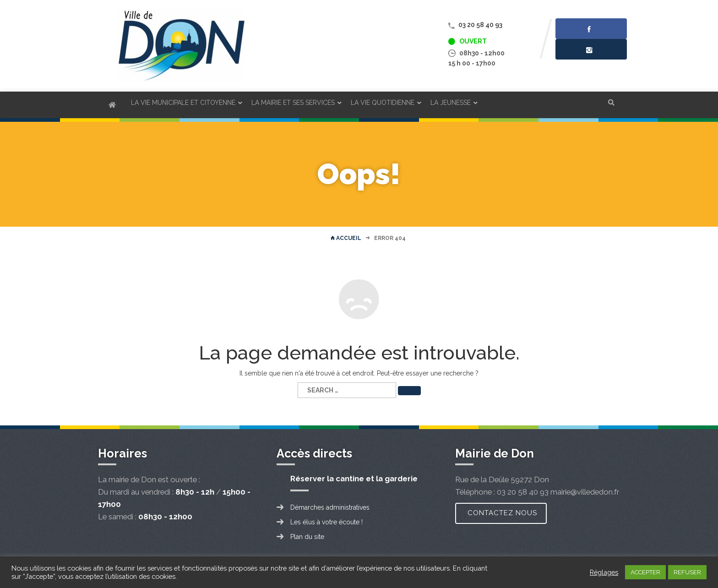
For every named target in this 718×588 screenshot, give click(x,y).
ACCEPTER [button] (645, 572)
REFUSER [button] (687, 572)
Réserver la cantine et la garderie (354, 479)
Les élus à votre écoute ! (326, 522)
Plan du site (307, 537)
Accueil (346, 238)
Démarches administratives (330, 507)
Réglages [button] (604, 572)
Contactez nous (502, 513)
